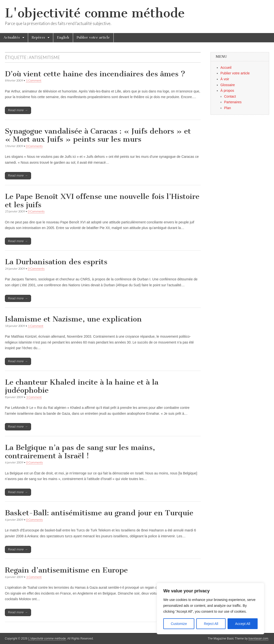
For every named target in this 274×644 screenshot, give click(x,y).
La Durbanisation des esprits (56, 262)
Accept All (243, 624)
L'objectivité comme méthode (95, 13)
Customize (179, 624)
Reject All (211, 624)
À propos (227, 91)
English (63, 38)
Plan (228, 108)
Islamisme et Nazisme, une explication (73, 319)
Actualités (12, 38)
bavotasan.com (258, 639)
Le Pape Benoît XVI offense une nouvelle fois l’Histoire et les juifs (102, 201)
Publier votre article (93, 38)
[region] (210, 609)
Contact (230, 96)
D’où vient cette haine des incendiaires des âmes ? (95, 74)
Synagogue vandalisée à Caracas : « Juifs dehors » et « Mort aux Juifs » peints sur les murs (98, 135)
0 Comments (34, 146)
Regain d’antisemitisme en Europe (66, 570)
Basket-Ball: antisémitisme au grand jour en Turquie (99, 513)
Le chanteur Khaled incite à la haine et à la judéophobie (82, 386)
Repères (38, 38)
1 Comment (34, 80)
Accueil (226, 68)
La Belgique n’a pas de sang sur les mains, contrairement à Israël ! (80, 452)
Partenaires (233, 102)
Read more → (18, 110)
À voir (225, 79)
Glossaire (228, 85)
